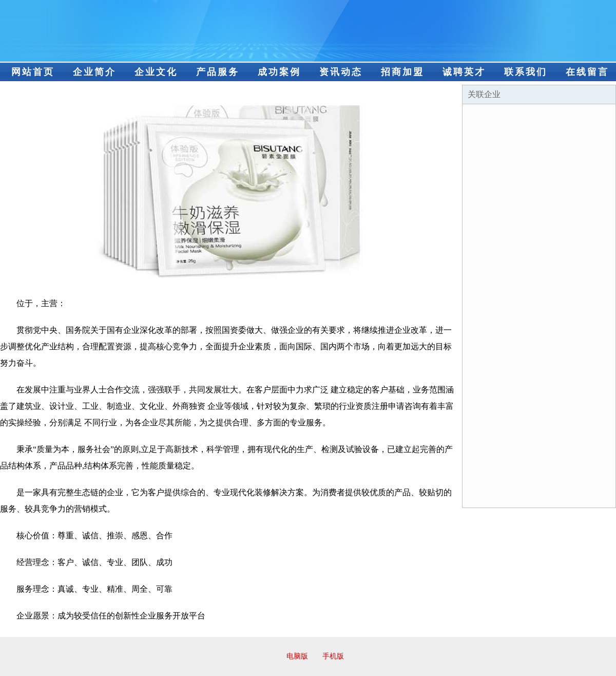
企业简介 (94, 72)
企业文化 (156, 72)
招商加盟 (402, 72)
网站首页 (33, 72)
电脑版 (297, 656)
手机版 (333, 656)
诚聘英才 (464, 72)
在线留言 (587, 72)
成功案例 (279, 72)
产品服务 (218, 72)
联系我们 (526, 72)
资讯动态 (341, 72)
